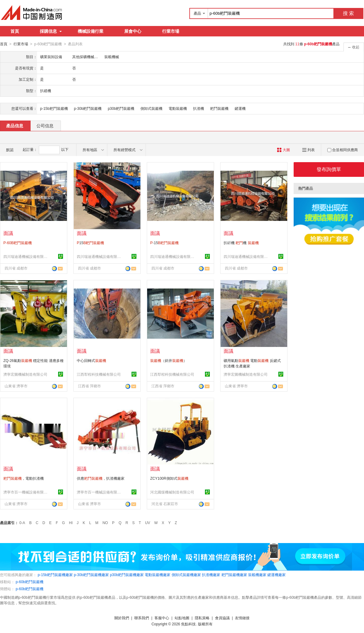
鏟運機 (240, 108)
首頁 (15, 31)
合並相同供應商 (343, 150)
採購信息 (51, 31)
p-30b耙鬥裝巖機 (88, 108)
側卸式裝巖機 (151, 108)
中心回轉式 (91, 360)
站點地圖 (182, 618)
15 (90, 243)
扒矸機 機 (241, 243)
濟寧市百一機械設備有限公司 (26, 492)
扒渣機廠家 (211, 575)
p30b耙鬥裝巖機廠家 (127, 575)
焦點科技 (188, 624)
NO (105, 523)
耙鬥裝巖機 (219, 108)
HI (71, 523)
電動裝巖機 (178, 108)
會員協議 (222, 618)
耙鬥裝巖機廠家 (234, 575)
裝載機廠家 (257, 575)
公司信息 (45, 125)
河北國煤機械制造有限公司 (172, 492)
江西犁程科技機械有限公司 (99, 374)
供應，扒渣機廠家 (101, 478)
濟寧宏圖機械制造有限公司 (25, 374)
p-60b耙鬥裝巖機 (30, 582)
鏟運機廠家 (277, 575)
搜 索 (348, 13)
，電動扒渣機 (24, 478)
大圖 (283, 150)
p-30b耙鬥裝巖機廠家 (91, 575)
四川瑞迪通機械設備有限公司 (26, 256)
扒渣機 (199, 108)
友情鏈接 (242, 618)
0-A (22, 523)
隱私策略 (202, 618)
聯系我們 (142, 618)
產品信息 (15, 125)
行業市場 (171, 31)
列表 (308, 150)
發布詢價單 (329, 169)
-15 (164, 243)
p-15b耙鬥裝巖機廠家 (55, 575)
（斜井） (169, 360)
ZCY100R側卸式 (169, 478)
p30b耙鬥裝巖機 (121, 108)
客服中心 (162, 618)
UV (148, 523)
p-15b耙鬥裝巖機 (54, 108)
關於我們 (122, 618)
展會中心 (133, 31)
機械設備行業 (91, 31)
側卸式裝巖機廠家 (186, 575)
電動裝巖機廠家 (158, 575)
